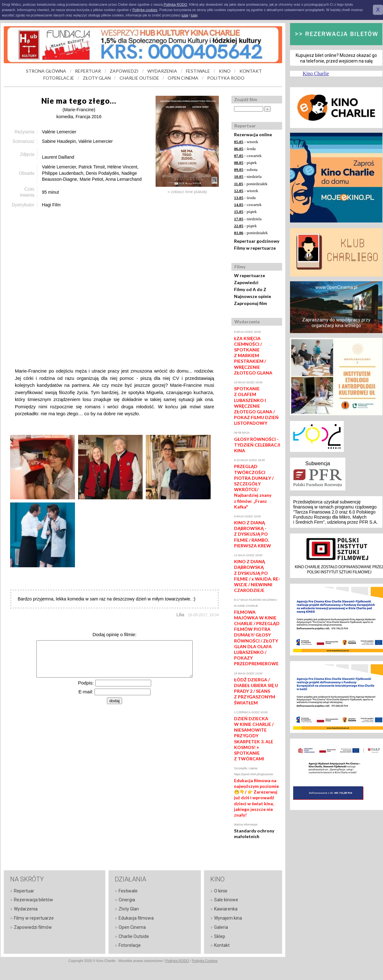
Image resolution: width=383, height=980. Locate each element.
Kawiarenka (226, 909)
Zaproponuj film (250, 303)
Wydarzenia (26, 909)
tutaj (185, 15)
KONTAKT (251, 71)
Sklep (220, 936)
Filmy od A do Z (250, 289)
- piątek (245, 163)
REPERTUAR (88, 71)
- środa (245, 149)
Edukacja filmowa (136, 918)
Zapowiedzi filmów (33, 927)
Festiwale (128, 891)
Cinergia (127, 900)
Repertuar (24, 891)
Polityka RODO (177, 961)
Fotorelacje (130, 945)
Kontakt (222, 945)
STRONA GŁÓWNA (46, 71)
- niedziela (248, 177)
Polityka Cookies (205, 961)
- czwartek (248, 156)
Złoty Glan (129, 909)
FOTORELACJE (59, 78)
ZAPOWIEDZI (124, 71)
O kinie (221, 891)
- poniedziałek (251, 184)
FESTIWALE (198, 71)
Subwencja (318, 463)
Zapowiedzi (246, 282)
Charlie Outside (134, 936)
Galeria (221, 927)
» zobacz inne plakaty (187, 192)
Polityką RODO (175, 4)
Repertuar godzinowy (257, 241)
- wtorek (246, 142)
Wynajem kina (228, 918)
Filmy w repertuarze (255, 248)
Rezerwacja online (253, 134)
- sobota (246, 170)
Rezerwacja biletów (34, 900)
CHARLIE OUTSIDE (139, 78)
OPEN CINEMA (183, 78)
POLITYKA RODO (226, 78)
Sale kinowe (226, 900)
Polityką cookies (145, 10)
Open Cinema (132, 927)
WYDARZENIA (162, 71)
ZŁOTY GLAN (97, 78)
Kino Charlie (316, 73)
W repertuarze (250, 275)
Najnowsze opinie (253, 296)
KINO (225, 71)
